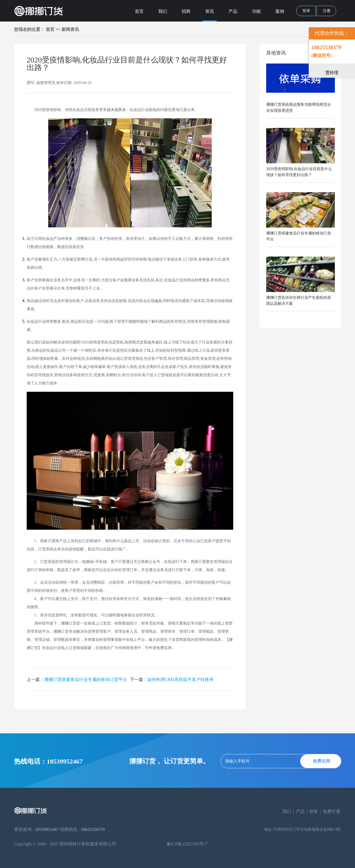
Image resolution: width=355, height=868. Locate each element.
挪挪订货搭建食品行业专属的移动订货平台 (86, 679)
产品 (233, 11)
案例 (280, 11)
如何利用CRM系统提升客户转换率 (181, 679)
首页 (139, 11)
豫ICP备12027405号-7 (187, 844)
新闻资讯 (70, 29)
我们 (163, 11)
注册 (327, 11)
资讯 (210, 11)
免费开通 (332, 811)
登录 (306, 11)
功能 (256, 11)
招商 (186, 11)
